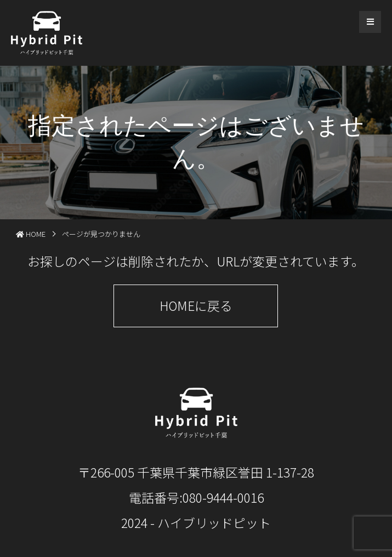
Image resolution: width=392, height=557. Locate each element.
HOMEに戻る (196, 305)
